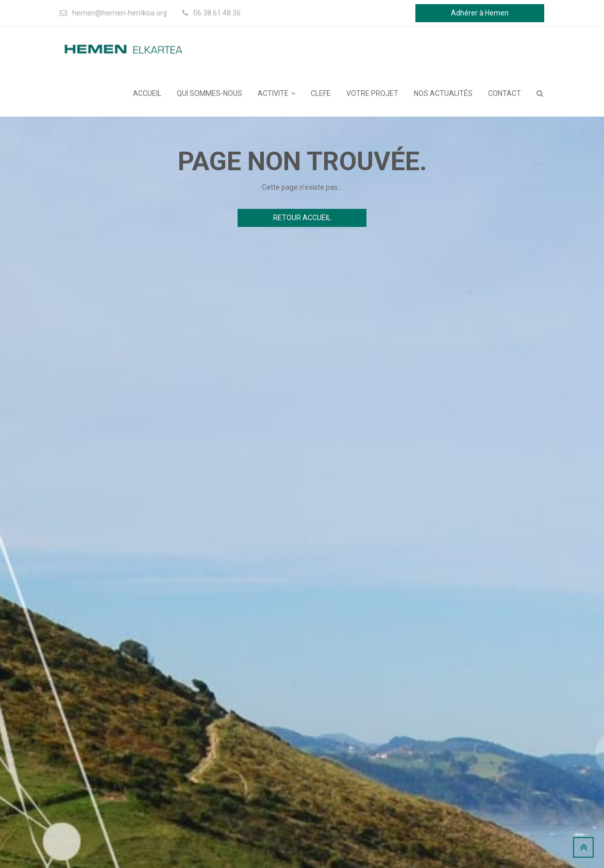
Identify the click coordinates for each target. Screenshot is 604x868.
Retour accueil (302, 218)
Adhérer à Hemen (480, 13)
